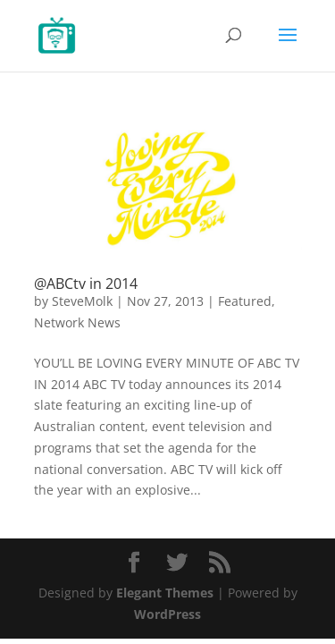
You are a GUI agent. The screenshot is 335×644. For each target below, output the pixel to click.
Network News (77, 322)
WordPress (167, 614)
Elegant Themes (165, 593)
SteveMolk (82, 301)
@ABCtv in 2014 (86, 284)
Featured (245, 301)
